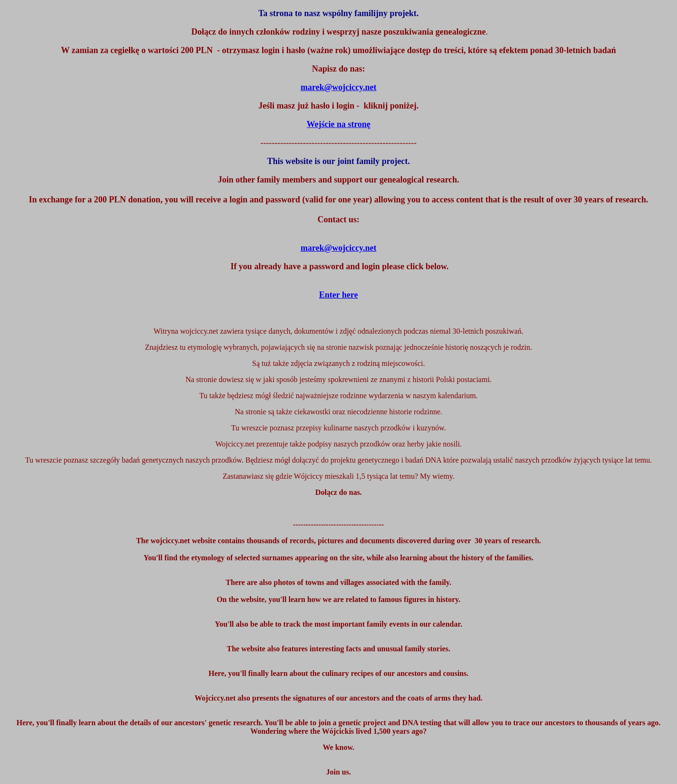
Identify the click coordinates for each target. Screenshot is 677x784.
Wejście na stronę (339, 124)
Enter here (338, 295)
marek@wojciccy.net (338, 248)
